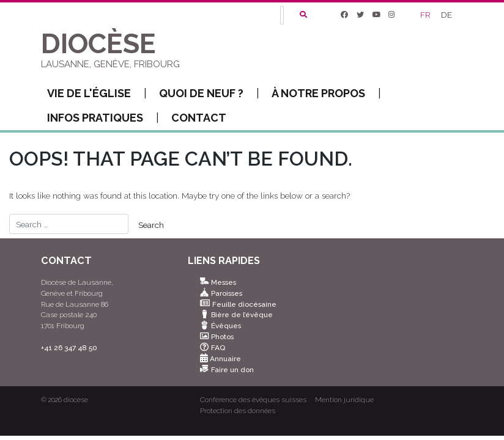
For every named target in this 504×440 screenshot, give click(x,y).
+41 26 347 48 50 (69, 348)
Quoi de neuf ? (209, 94)
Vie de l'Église (97, 94)
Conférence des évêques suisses (253, 400)
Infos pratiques (103, 118)
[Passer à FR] (426, 15)
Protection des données (238, 411)
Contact (199, 118)
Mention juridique (344, 400)
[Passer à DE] (447, 15)
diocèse (76, 400)
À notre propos (326, 94)
